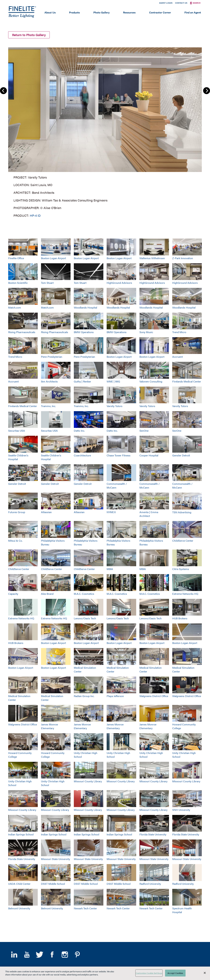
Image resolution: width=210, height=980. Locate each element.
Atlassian (46, 512)
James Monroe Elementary (49, 726)
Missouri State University (56, 859)
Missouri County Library (88, 781)
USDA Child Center (19, 884)
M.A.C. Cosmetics (84, 594)
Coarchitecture (82, 455)
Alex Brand (47, 594)
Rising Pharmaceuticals (22, 332)
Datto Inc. (79, 431)
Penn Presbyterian (52, 357)
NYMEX (111, 512)
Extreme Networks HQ (185, 594)
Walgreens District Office (154, 696)
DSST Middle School (53, 884)
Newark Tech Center (85, 908)
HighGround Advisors (119, 283)
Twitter (39, 955)
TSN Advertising (182, 512)
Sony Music (146, 332)
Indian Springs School (21, 834)
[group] (105, 132)
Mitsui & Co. (15, 541)
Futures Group (17, 512)
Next (207, 91)
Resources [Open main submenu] (129, 12)
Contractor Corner (160, 12)
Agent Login (166, 3)
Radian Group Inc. (84, 696)
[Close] (205, 973)
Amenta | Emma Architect (149, 514)
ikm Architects (49, 381)
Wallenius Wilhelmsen (152, 258)
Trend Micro (179, 332)
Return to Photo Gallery (29, 35)
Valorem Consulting (151, 381)
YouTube (27, 955)
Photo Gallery (101, 12)
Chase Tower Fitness (119, 455)
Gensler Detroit (181, 455)
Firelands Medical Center (187, 381)
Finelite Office (16, 258)
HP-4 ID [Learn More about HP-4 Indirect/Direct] (35, 215)
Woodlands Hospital (85, 307)
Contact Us (181, 3)
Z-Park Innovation (183, 258)
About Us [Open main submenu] (50, 12)
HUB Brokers (180, 618)
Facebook (52, 955)
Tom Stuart (47, 283)
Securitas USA (17, 431)
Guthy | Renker (82, 381)
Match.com (15, 307)
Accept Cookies (175, 973)
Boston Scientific (18, 283)
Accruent (178, 357)
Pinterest (77, 955)
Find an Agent (193, 12)
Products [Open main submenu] (74, 12)
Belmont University (19, 908)
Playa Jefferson (115, 696)
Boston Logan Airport (53, 258)
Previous (3, 91)
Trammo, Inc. (48, 406)
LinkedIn (14, 955)
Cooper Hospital (149, 455)
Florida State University (153, 834)
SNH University (181, 810)
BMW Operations (84, 332)
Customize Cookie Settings (149, 973)
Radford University (150, 884)
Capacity (13, 594)
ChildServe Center (183, 541)
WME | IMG (113, 381)
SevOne (144, 431)
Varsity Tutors (115, 406)
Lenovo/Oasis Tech (85, 618)
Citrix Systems (181, 569)
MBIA (110, 569)
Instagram (65, 955)
